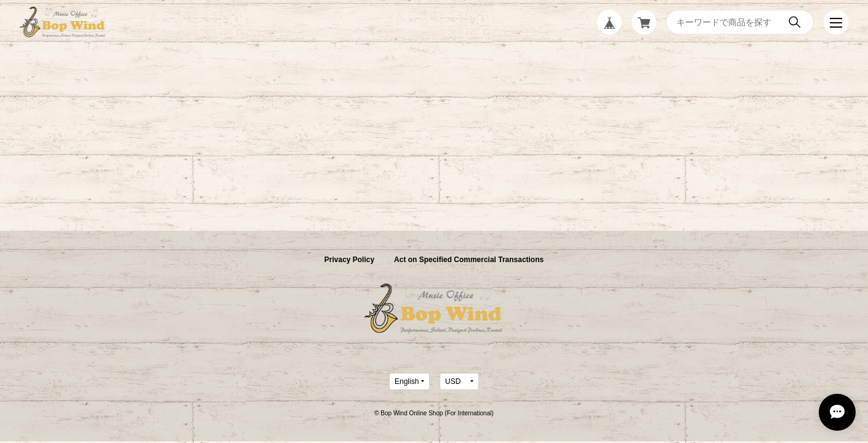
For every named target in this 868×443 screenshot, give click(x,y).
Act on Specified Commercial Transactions (469, 260)
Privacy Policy (349, 260)
